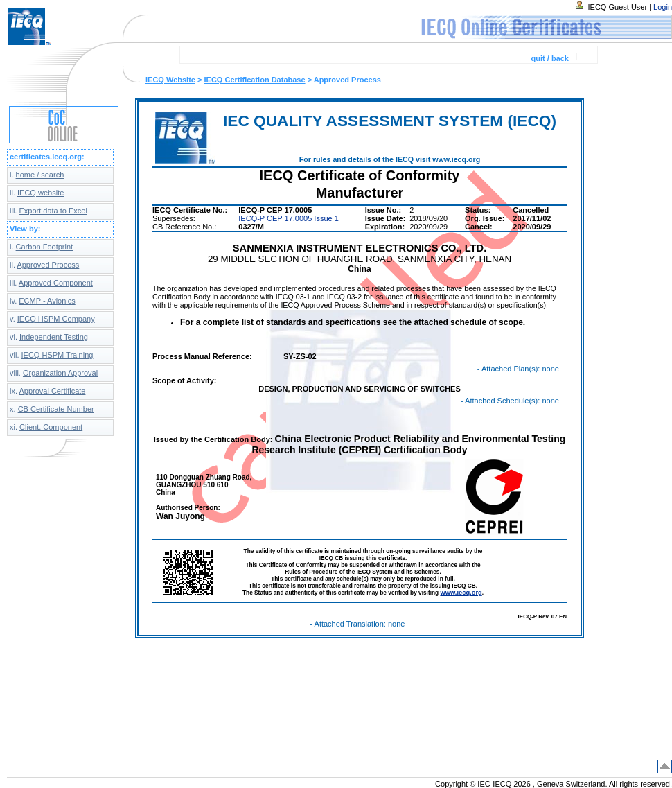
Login (663, 7)
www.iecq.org (461, 593)
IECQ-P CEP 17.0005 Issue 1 (289, 218)
